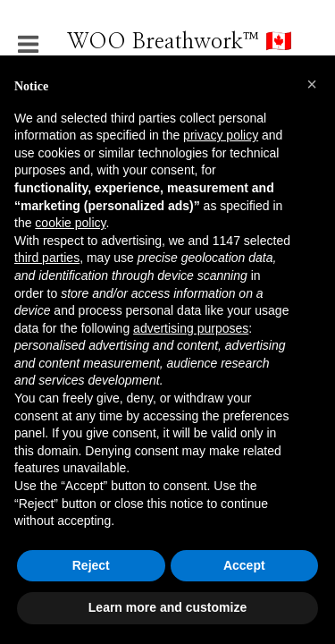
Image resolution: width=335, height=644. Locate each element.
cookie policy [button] (70, 223)
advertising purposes (191, 328)
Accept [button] (244, 565)
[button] (312, 84)
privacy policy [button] (221, 135)
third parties (47, 258)
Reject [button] (91, 565)
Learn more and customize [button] (167, 607)
